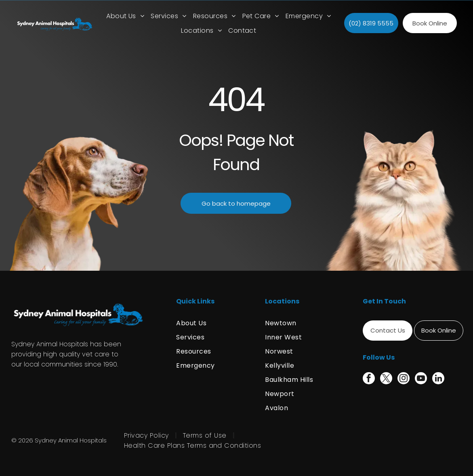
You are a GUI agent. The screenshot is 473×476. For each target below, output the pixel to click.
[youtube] (421, 379)
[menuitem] (125, 16)
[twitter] (386, 379)
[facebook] (369, 379)
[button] (168, 16)
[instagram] (404, 379)
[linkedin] (438, 379)
